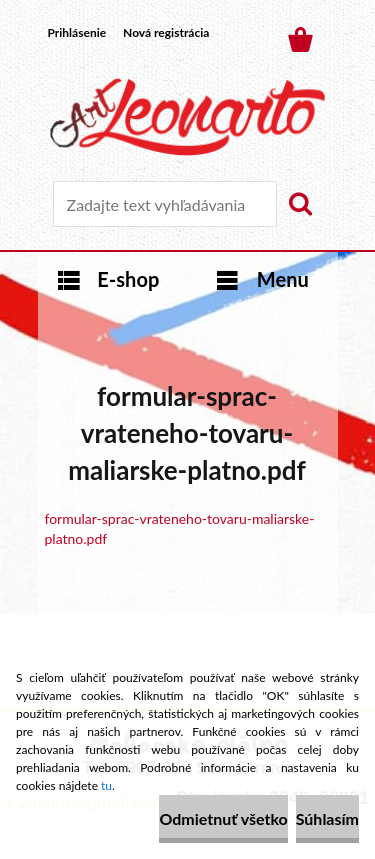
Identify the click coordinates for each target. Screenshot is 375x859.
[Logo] (187, 117)
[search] (300, 204)
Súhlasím (327, 818)
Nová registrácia (166, 32)
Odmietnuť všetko (223, 818)
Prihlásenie (77, 32)
